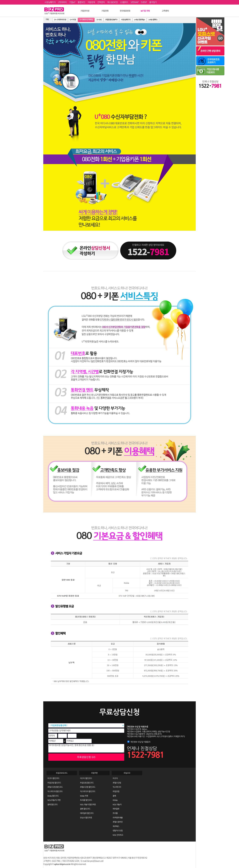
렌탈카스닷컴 (118, 831)
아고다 (115, 778)
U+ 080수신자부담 (86, 20)
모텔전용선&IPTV (111, 20)
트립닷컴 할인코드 (54, 783)
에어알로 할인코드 (87, 813)
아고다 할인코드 (53, 778)
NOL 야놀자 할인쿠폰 (88, 805)
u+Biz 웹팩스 (153, 20)
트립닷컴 (116, 791)
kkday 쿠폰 (84, 796)
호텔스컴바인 (118, 822)
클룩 (114, 796)
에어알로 (116, 809)
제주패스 (116, 826)
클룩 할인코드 (53, 805)
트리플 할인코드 (86, 800)
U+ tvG (99, 20)
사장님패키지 (126, 20)
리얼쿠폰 (94, 773)
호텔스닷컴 (117, 783)
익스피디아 (117, 787)
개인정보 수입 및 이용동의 (140, 742)
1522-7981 (145, 755)
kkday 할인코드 (53, 796)
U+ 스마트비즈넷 (60, 20)
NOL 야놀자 (117, 805)
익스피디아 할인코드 (55, 791)
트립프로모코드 (62, 773)
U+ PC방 (73, 20)
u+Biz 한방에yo (139, 20)
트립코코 (127, 773)
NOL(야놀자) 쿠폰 (54, 800)
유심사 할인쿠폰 (86, 818)
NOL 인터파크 (118, 835)
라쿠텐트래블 (118, 818)
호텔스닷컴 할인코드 (55, 787)
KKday (115, 800)
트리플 (115, 813)
